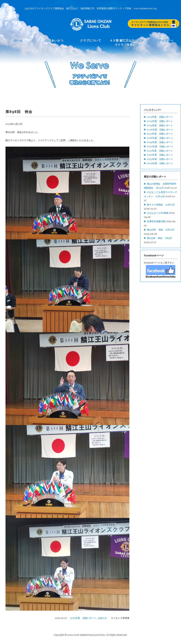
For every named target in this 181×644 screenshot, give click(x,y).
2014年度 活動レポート (160, 121)
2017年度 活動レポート (160, 134)
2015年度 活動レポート (160, 125)
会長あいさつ (54, 41)
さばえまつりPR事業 (158, 213)
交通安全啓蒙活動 (156, 221)
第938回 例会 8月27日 (161, 230)
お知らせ (102, 618)
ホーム (18, 41)
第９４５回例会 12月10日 (161, 205)
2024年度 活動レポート (160, 163)
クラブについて (91, 41)
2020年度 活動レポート (160, 147)
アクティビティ (163, 41)
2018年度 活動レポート (160, 138)
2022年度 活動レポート (160, 155)
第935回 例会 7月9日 (159, 238)
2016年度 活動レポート (160, 130)
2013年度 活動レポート (160, 117)
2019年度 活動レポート (160, 142)
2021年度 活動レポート (160, 151)
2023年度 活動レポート (83, 618)
